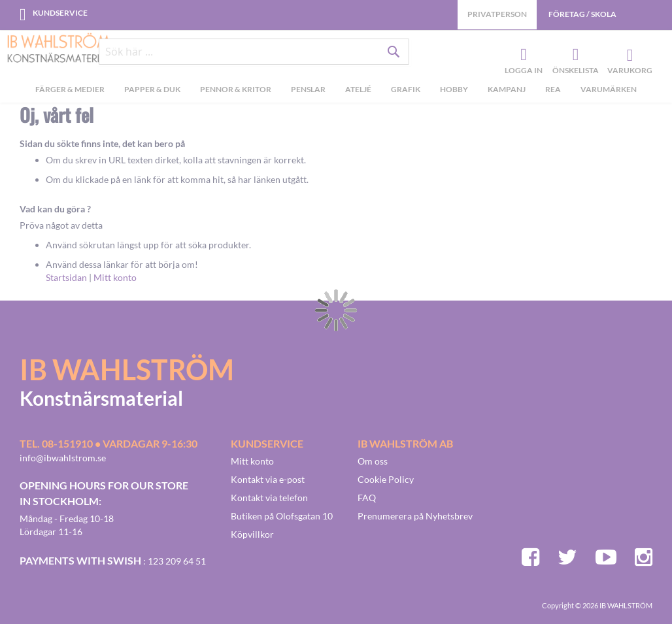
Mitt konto (115, 277)
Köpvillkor (252, 534)
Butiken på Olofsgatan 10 (282, 516)
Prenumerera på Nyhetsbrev (415, 516)
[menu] (336, 92)
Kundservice (60, 13)
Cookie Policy (386, 479)
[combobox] (254, 54)
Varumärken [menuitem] (609, 90)
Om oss (373, 461)
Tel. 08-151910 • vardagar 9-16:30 (109, 443)
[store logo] (59, 49)
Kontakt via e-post (268, 479)
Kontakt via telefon (269, 498)
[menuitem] (70, 92)
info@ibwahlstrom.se (63, 458)
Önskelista (574, 56)
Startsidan (66, 277)
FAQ (367, 498)
